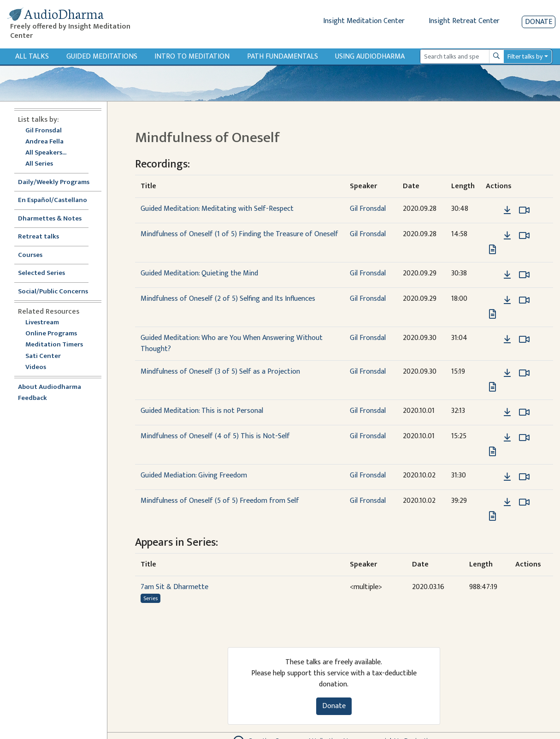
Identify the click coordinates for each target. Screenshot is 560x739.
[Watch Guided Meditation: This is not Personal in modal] (524, 412)
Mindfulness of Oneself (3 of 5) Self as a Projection (220, 372)
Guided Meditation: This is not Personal (202, 411)
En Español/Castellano (53, 200)
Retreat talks (38, 237)
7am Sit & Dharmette (174, 587)
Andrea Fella (44, 142)
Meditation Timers (54, 345)
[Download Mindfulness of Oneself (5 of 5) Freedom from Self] (507, 502)
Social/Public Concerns (53, 292)
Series (150, 598)
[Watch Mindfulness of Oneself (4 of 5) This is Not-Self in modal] (524, 438)
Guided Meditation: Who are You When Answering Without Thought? (232, 343)
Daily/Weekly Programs (59, 182)
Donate (539, 22)
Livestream (42, 323)
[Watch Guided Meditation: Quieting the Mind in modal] (524, 275)
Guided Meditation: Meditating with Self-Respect (217, 209)
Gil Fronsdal (44, 131)
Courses (30, 255)
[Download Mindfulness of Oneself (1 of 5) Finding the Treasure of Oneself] (507, 236)
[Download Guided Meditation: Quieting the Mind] (507, 275)
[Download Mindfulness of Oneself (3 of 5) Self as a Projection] (507, 373)
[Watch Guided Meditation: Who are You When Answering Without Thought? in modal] (524, 340)
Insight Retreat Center (464, 21)
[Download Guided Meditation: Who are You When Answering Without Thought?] (507, 340)
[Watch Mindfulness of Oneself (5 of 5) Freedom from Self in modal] (524, 502)
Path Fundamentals (283, 57)
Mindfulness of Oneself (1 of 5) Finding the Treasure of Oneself (239, 234)
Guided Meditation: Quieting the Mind (199, 273)
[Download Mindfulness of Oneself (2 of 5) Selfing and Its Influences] (507, 300)
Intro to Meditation (192, 57)
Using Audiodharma (370, 57)
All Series (39, 164)
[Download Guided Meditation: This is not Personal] (507, 412)
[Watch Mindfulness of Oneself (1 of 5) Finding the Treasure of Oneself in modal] (524, 236)
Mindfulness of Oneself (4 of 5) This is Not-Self (215, 436)
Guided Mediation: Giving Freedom (194, 475)
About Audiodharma (50, 387)
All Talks (32, 57)
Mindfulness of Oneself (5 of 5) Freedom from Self (220, 501)
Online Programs (51, 334)
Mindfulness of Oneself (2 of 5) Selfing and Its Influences (228, 299)
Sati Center (43, 356)
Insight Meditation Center (364, 21)
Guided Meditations (102, 57)
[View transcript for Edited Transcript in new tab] (492, 249)
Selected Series (47, 273)
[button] (493, 210)
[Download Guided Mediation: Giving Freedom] (507, 477)
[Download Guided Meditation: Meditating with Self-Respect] (507, 210)
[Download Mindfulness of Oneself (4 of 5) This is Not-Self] (507, 438)
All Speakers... (46, 153)
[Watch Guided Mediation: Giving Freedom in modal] (524, 477)
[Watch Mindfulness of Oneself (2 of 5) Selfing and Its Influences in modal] (524, 300)
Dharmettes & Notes (50, 219)
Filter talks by (525, 57)
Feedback (32, 398)
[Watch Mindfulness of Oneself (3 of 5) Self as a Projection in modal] (524, 373)
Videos (41, 367)
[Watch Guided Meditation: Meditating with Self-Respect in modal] (524, 210)
